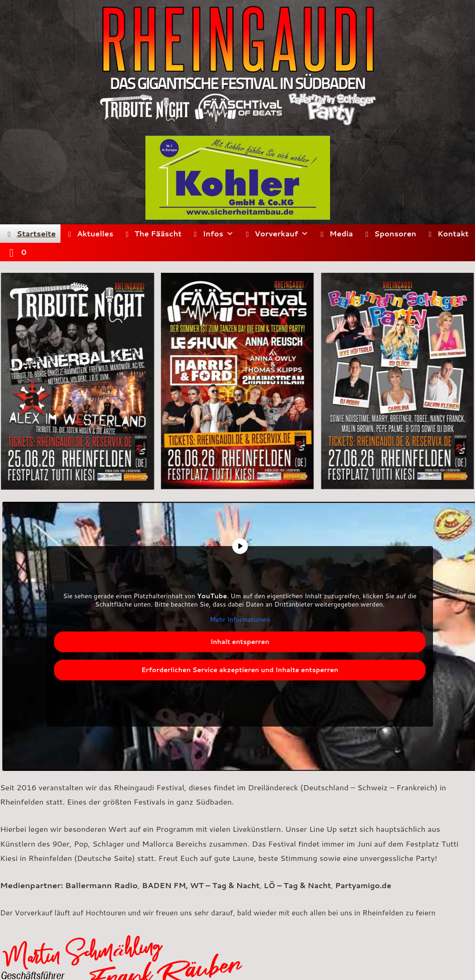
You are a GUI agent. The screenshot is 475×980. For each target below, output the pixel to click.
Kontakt (453, 233)
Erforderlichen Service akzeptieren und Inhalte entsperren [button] (240, 669)
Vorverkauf (282, 234)
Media (341, 233)
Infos (218, 234)
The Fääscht (158, 233)
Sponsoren (395, 233)
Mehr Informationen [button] (240, 620)
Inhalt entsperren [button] (240, 641)
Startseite (36, 233)
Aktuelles (95, 233)
